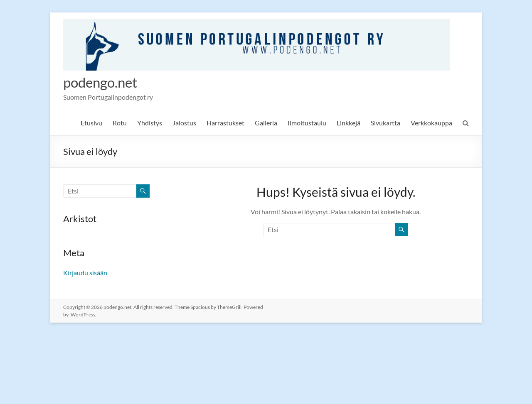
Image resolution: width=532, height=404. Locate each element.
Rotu (120, 123)
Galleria (266, 123)
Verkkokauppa (431, 123)
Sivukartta (385, 123)
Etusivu (91, 123)
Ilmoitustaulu (307, 123)
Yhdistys (150, 123)
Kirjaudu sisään (85, 273)
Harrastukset (225, 123)
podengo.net (104, 82)
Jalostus (184, 123)
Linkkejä (349, 123)
